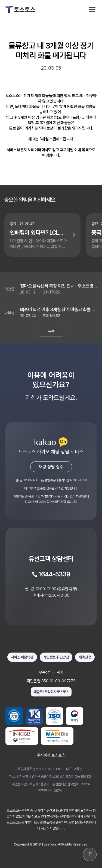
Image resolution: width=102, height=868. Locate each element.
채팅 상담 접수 (51, 467)
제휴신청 (85, 657)
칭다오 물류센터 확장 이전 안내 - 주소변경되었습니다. (59, 286)
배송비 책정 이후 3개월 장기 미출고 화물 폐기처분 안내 (58, 310)
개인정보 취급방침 (56, 657)
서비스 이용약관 (22, 657)
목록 (51, 331)
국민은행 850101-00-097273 (51, 681)
